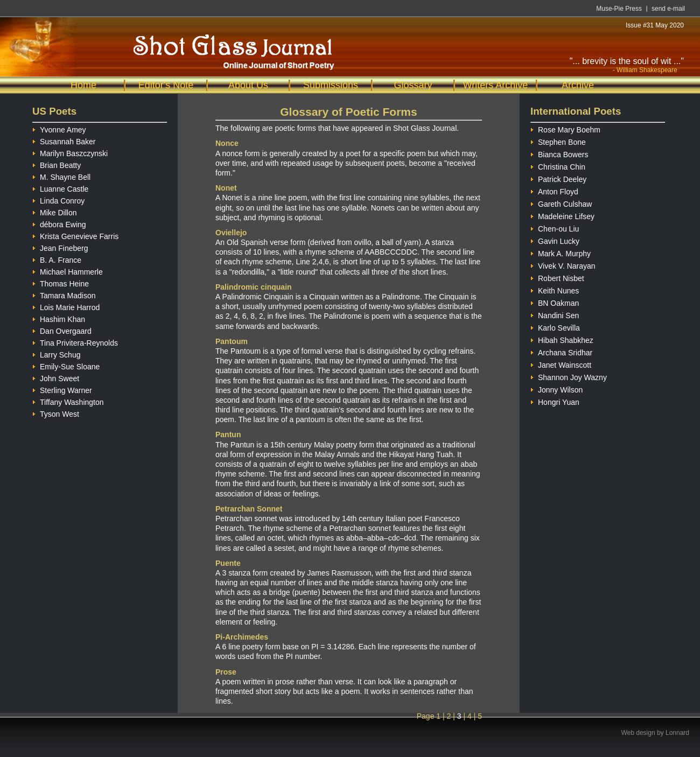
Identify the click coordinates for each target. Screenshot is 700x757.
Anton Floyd (554, 190)
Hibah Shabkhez (562, 339)
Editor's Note (166, 85)
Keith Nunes (555, 289)
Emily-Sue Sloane (66, 365)
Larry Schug (56, 353)
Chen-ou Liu (555, 227)
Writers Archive (496, 85)
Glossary (413, 85)
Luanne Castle (60, 188)
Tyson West (56, 413)
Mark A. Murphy (561, 252)
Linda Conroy (58, 199)
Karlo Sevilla (555, 327)
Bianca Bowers (559, 153)
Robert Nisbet (557, 277)
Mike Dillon (54, 211)
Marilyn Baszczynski (70, 152)
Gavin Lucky (555, 240)
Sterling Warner (62, 389)
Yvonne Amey (59, 128)
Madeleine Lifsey (562, 215)
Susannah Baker (64, 140)
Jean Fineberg (60, 247)
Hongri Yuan (555, 401)
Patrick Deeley (558, 178)
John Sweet (56, 377)
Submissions (331, 85)
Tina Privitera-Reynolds (75, 342)
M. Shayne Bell (61, 176)
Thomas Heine (61, 282)
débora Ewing (59, 223)
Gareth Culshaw (561, 203)
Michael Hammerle (68, 271)
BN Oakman (555, 302)
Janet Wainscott (561, 364)
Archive (578, 85)
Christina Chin (558, 166)
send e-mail (668, 9)
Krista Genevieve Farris (75, 235)
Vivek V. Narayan (563, 265)
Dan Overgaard (62, 330)
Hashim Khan (59, 318)
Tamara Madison (64, 294)
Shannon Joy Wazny (569, 376)
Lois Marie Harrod (66, 306)
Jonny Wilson (556, 388)
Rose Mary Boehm (565, 128)
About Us (248, 85)
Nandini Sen (555, 314)
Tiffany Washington (68, 401)
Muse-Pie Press (619, 9)
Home (83, 85)
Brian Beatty (57, 164)
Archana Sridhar (561, 351)
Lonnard (677, 733)
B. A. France (57, 259)
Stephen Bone (558, 141)
